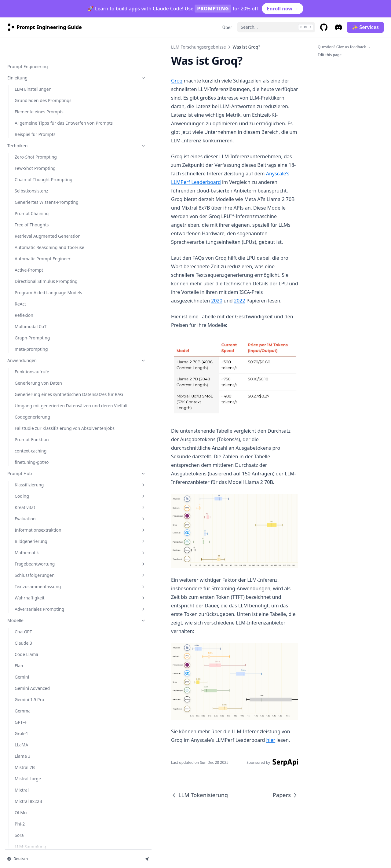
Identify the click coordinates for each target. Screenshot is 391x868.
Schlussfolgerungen (41, 71)
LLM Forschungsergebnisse (38, 426)
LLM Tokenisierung (34, 578)
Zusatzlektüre (21, 646)
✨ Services (365, 27)
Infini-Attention (30, 549)
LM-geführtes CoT (33, 475)
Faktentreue (27, 400)
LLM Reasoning (30, 463)
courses (15, 783)
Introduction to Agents (37, 691)
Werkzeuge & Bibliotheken (34, 612)
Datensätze (19, 634)
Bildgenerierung (41, 37)
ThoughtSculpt (29, 538)
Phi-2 (20, 333)
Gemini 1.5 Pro (29, 208)
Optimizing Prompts (35, 806)
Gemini (22, 186)
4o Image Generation (36, 839)
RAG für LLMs (28, 452)
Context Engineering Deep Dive (41, 746)
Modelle (38, 129)
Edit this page (330, 55)
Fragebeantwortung (41, 60)
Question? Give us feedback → (344, 47)
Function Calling (31, 760)
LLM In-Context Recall (36, 526)
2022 (161, 224)
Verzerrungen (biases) (37, 412)
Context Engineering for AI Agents (39, 728)
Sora (19, 344)
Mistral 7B (25, 276)
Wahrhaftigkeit (41, 100)
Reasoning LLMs (31, 828)
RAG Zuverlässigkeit (35, 515)
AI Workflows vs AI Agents (41, 714)
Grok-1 (21, 242)
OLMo (21, 321)
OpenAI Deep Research (38, 817)
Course (14, 657)
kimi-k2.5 (24, 366)
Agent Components (34, 702)
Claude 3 (23, 152)
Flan (19, 174)
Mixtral (22, 299)
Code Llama (26, 163)
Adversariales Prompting (41, 115)
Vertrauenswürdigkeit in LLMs (39, 563)
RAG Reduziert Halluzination (29, 489)
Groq (99, 81)
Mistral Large (28, 287)
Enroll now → (283, 9)
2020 (139, 224)
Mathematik (41, 48)
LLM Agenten (28, 441)
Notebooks (18, 623)
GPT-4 (20, 231)
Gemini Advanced (32, 197)
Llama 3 (22, 265)
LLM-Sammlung (30, 355)
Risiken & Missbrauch (38, 378)
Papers (14, 601)
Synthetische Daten (34, 504)
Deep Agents (27, 772)
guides (38, 794)
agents (38, 680)
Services (15, 668)
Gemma (23, 220)
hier (128, 747)
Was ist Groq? (29, 589)
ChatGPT (23, 140)
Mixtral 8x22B (28, 310)
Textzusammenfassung (41, 86)
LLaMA (21, 253)
